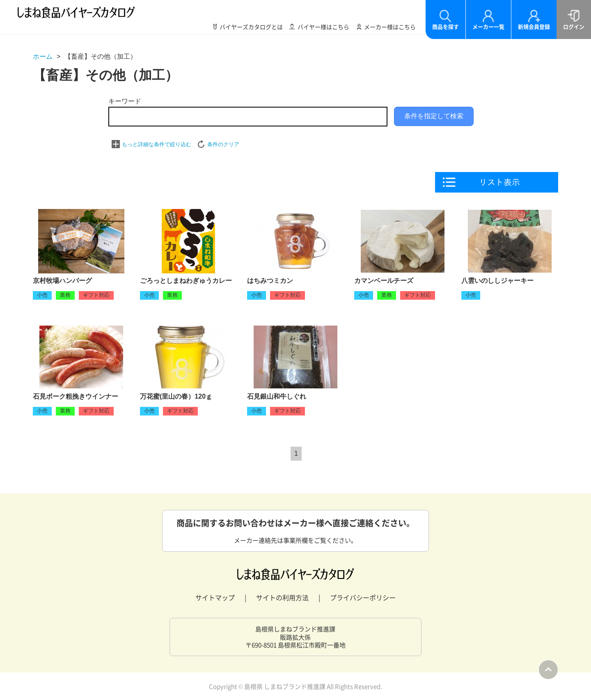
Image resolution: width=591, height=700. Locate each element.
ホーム (43, 56)
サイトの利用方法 (282, 597)
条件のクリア (223, 144)
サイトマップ (215, 597)
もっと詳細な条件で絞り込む (157, 144)
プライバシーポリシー (363, 597)
